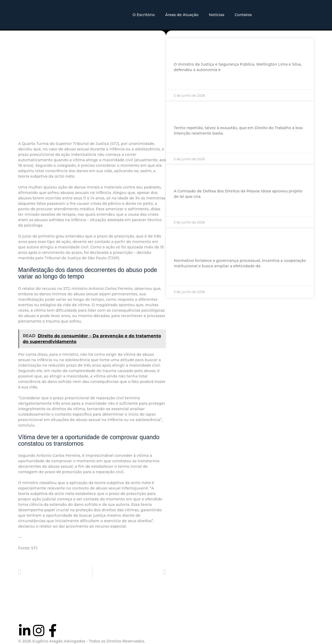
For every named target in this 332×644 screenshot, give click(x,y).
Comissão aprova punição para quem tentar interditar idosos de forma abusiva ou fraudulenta (238, 177)
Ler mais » (183, 82)
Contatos (243, 15)
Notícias (217, 15)
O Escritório (144, 15)
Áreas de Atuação (182, 15)
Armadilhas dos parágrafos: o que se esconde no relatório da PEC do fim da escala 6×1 (233, 113)
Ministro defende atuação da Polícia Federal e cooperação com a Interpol (229, 49)
